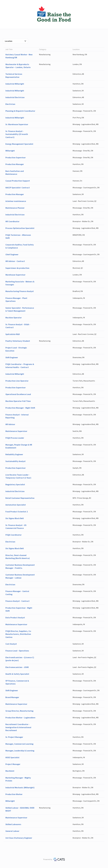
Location (15, 41)
